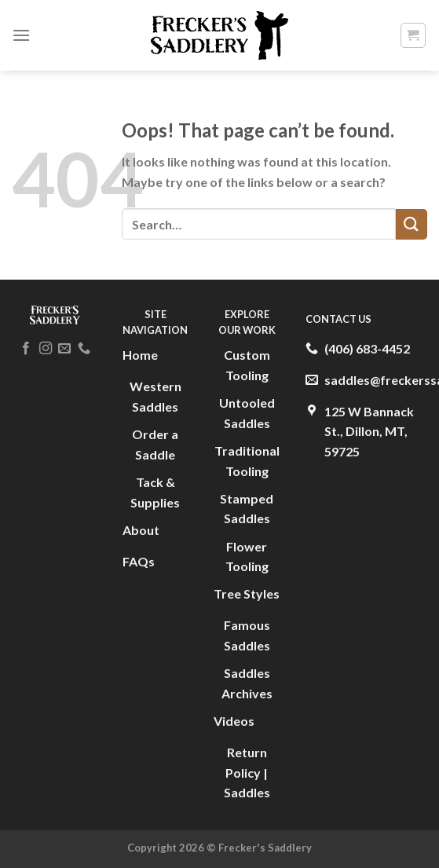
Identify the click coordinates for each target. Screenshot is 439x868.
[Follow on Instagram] (45, 349)
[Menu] (21, 35)
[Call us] (83, 349)
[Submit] (412, 224)
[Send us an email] (64, 349)
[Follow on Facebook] (26, 349)
